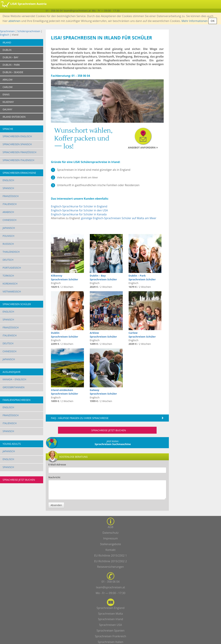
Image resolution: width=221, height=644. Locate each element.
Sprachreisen (7, 31)
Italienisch (10, 204)
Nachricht (54, 477)
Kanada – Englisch (14, 379)
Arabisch (8, 212)
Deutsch (8, 260)
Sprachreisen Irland (110, 619)
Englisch (5, 35)
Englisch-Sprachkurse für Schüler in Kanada (79, 214)
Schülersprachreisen (29, 31)
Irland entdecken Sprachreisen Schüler (64, 392)
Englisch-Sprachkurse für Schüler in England (79, 206)
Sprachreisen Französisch (19, 152)
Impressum (110, 538)
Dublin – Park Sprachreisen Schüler (142, 277)
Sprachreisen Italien (110, 642)
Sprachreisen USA (110, 625)
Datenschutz (110, 533)
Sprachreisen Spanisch (17, 144)
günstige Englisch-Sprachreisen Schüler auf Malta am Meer (119, 218)
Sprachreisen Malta (110, 614)
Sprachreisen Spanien (110, 631)
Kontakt (110, 550)
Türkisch (8, 276)
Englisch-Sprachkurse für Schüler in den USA (79, 210)
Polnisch (8, 236)
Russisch (8, 244)
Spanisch (8, 188)
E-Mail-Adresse (57, 465)
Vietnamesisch (12, 291)
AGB (110, 527)
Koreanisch (10, 284)
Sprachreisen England (110, 608)
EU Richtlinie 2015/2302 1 (110, 556)
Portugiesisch (12, 268)
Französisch (11, 196)
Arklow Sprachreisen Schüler (103, 335)
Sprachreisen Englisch (17, 136)
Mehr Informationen (194, 21)
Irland (7, 42)
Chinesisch (9, 220)
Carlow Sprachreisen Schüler (142, 335)
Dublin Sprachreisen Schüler (64, 335)
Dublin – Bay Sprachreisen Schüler (103, 277)
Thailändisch (11, 252)
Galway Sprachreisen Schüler (103, 392)
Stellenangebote (111, 544)
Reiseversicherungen (111, 567)
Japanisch (9, 228)
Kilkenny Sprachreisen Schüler (64, 277)
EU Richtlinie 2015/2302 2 (110, 561)
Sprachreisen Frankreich (111, 636)
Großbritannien (14, 387)
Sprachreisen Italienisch (18, 160)
